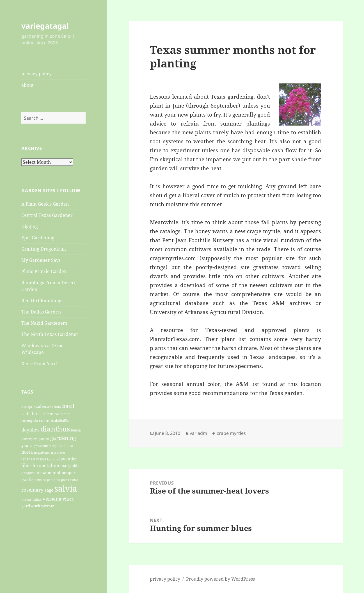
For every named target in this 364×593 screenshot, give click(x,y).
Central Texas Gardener (47, 215)
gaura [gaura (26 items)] (27, 445)
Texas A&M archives (282, 303)
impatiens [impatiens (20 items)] (42, 452)
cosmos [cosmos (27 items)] (46, 420)
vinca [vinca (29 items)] (68, 499)
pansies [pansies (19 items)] (40, 480)
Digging (30, 226)
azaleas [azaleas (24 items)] (54, 406)
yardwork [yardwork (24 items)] (31, 506)
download (193, 285)
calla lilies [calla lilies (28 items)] (31, 413)
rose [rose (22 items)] (74, 480)
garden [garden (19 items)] (44, 439)
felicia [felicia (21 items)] (76, 430)
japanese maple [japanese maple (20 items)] (34, 459)
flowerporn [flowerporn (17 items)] (29, 439)
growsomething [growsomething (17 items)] (45, 446)
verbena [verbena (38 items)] (52, 499)
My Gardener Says (41, 260)
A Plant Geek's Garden (45, 204)
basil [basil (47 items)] (68, 406)
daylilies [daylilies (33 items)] (30, 430)
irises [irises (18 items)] (61, 452)
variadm (198, 433)
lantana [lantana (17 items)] (53, 459)
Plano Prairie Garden (44, 271)
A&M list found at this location (279, 384)
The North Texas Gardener (50, 334)
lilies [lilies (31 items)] (26, 465)
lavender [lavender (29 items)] (68, 459)
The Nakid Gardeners (44, 323)
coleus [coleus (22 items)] (48, 414)
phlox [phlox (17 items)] (65, 480)
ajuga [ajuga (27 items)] (27, 406)
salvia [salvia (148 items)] (66, 489)
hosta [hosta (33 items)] (27, 452)
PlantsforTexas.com (175, 339)
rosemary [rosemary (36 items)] (32, 490)
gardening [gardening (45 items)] (63, 438)
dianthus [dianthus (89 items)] (55, 429)
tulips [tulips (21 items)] (37, 499)
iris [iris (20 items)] (53, 452)
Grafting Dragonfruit (44, 249)
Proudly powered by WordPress (220, 579)
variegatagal (45, 26)
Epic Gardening (38, 238)
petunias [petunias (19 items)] (53, 480)
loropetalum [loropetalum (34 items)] (46, 465)
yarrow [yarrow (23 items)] (48, 506)
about (28, 85)
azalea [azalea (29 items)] (40, 406)
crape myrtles (231, 433)
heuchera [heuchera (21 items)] (65, 446)
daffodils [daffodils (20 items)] (62, 421)
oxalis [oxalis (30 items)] (27, 479)
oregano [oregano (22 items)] (28, 473)
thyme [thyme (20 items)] (26, 499)
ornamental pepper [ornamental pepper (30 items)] (56, 473)
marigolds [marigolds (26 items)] (70, 466)
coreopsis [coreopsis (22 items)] (30, 421)
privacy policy (36, 74)
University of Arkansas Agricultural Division (206, 312)
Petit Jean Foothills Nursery (198, 240)
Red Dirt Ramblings (42, 301)
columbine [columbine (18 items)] (62, 414)
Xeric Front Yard (39, 363)
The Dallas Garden (41, 312)
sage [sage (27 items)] (49, 490)
